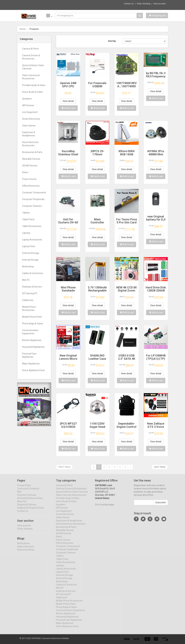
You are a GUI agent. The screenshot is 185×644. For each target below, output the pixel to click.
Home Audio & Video (32, 92)
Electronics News (26, 552)
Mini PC (26, 280)
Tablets (26, 213)
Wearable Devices (31, 159)
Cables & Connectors (33, 273)
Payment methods (27, 498)
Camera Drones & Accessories (31, 57)
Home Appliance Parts (33, 370)
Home (23, 29)
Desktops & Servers (32, 287)
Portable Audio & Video (34, 85)
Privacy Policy (24, 488)
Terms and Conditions (28, 491)
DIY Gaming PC (30, 293)
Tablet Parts (28, 219)
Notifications (24, 546)
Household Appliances (33, 347)
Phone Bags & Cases (33, 324)
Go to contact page (105, 507)
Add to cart (69, 108)
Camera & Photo (30, 49)
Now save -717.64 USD (31, 3)
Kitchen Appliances (32, 340)
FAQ (19, 494)
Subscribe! (161, 505)
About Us (22, 504)
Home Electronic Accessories (30, 144)
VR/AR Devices (30, 166)
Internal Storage (30, 260)
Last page (160, 467)
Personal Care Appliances (29, 355)
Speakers (27, 99)
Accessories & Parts (32, 152)
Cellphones (28, 300)
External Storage (31, 253)
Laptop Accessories (32, 240)
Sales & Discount (26, 549)
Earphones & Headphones (29, 134)
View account (159, 4)
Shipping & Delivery (27, 507)
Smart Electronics (31, 119)
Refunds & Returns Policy (30, 501)
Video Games (29, 126)
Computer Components (34, 193)
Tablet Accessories (32, 226)
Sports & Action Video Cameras (33, 67)
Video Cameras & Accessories (31, 77)
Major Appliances (31, 364)
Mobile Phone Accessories (29, 308)
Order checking (144, 4)
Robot (25, 172)
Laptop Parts (29, 246)
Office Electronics (31, 186)
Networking (28, 267)
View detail (68, 101)
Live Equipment (30, 112)
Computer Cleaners (32, 206)
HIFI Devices (28, 105)
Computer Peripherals (33, 199)
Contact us (129, 4)
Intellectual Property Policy (31, 510)
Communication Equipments (30, 332)
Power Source (29, 179)
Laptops (26, 233)
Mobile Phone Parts (32, 317)
